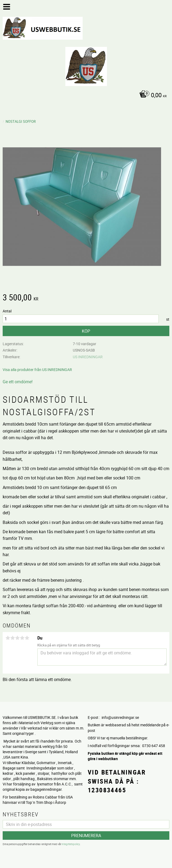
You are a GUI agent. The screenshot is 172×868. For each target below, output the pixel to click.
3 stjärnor (17, 638)
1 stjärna (8, 638)
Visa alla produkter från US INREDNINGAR (37, 370)
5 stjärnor (27, 638)
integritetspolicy (71, 844)
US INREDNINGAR (88, 357)
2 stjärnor (13, 638)
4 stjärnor (22, 638)
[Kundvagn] (85, 96)
